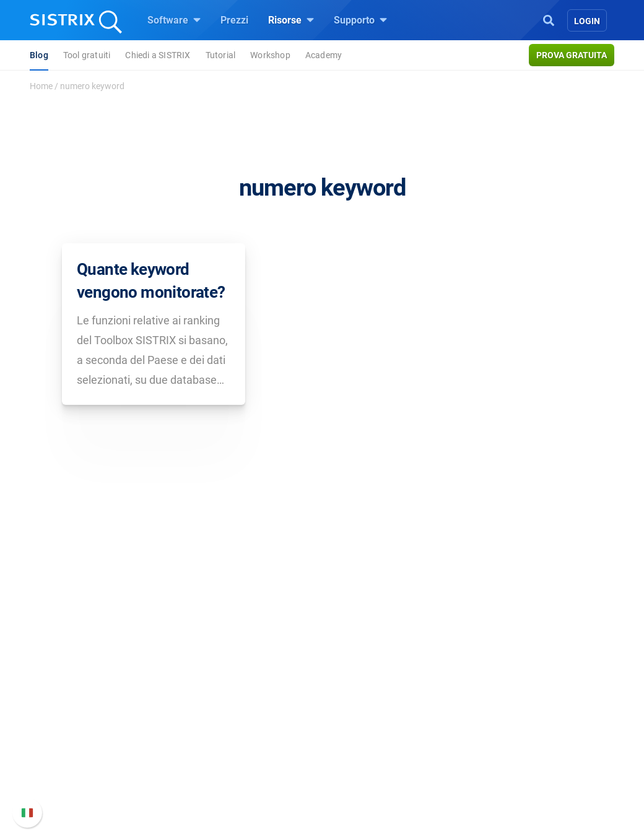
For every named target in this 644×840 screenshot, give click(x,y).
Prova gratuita (572, 55)
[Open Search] (549, 19)
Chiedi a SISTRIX (158, 55)
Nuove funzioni (512, 721)
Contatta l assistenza (525, 760)
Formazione (98, 741)
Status (494, 780)
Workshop (270, 55)
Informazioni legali (93, 780)
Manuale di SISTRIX (523, 694)
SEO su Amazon (230, 726)
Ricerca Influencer (233, 746)
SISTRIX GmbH (89, 663)
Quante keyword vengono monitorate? (151, 280)
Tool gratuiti (87, 55)
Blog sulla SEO (369, 746)
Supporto (360, 20)
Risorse (291, 20)
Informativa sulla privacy (106, 760)
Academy (324, 55)
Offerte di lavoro (87, 713)
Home (41, 86)
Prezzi (234, 20)
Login (587, 21)
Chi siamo (74, 686)
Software (174, 20)
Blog (39, 55)
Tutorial (221, 55)
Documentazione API (525, 741)
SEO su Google (227, 706)
